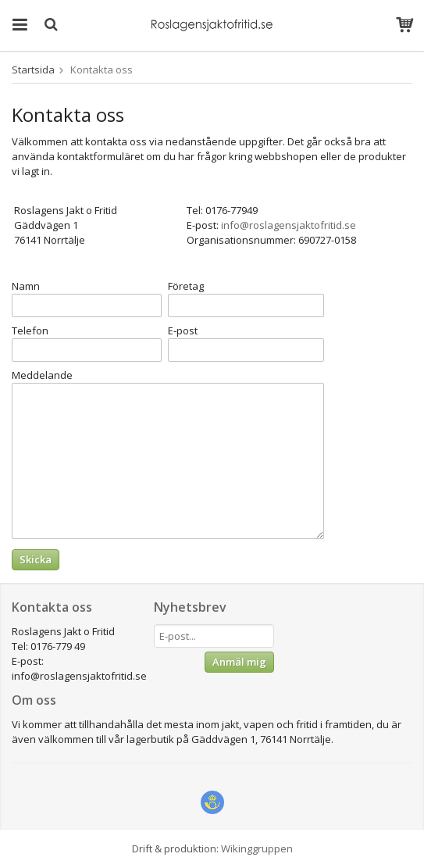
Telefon (30, 330)
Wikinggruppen (257, 848)
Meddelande (42, 375)
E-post (183, 330)
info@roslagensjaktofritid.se (289, 225)
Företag (186, 286)
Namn (26, 286)
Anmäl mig (239, 662)
